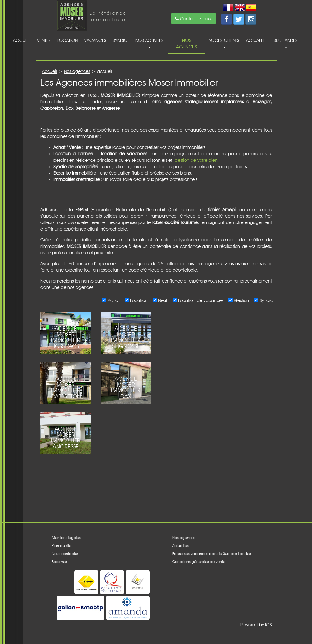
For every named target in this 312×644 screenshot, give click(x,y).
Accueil (22, 40)
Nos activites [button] (149, 43)
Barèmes (59, 562)
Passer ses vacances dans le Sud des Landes (212, 554)
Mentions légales (66, 538)
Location (67, 40)
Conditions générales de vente (199, 562)
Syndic (120, 40)
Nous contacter (65, 554)
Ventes (44, 40)
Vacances (95, 40)
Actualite (256, 40)
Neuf (162, 300)
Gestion (241, 300)
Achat (113, 300)
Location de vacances (200, 300)
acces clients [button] (224, 43)
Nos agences (187, 44)
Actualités (180, 546)
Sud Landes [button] (286, 43)
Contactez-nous (194, 19)
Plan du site (62, 546)
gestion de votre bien (196, 160)
